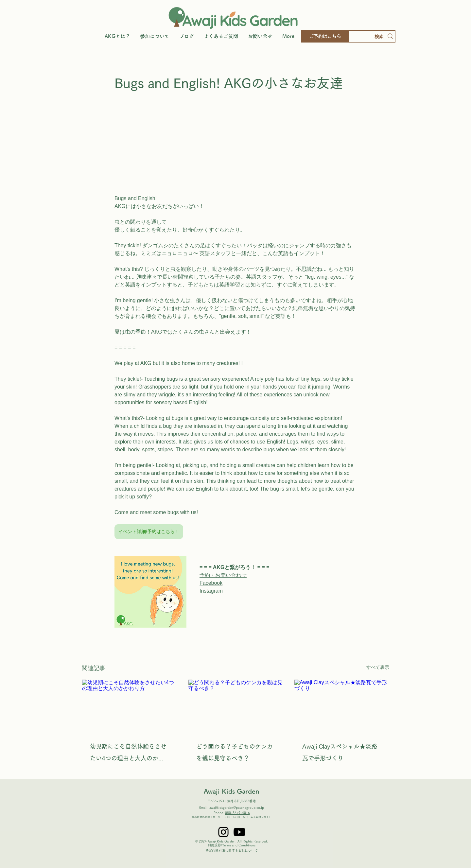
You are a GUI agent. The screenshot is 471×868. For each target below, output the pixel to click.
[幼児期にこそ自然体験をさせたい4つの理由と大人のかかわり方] (129, 706)
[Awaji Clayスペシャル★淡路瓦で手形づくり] (342, 706)
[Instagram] (223, 832)
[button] (155, 36)
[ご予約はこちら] (325, 36)
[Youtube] (239, 832)
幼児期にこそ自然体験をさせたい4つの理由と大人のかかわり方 (128, 754)
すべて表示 (378, 667)
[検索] (372, 36)
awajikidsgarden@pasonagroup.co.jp (237, 807)
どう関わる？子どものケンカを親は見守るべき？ (235, 752)
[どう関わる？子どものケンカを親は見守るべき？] (236, 706)
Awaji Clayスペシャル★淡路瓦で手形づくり (340, 752)
